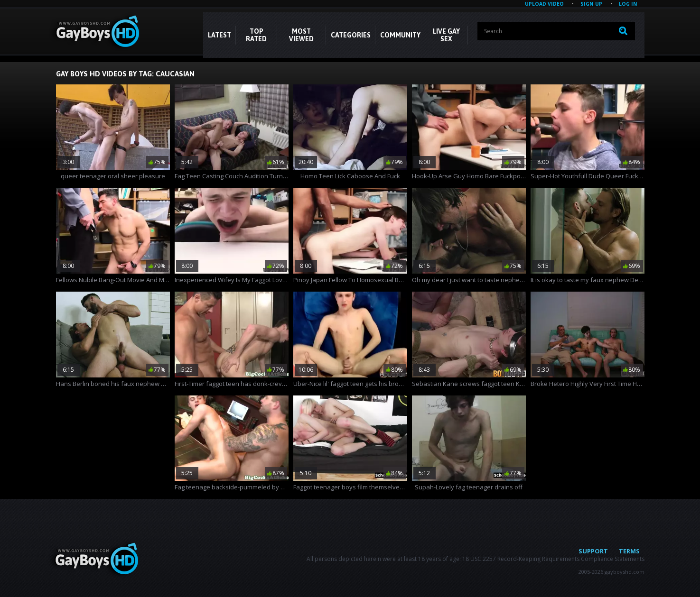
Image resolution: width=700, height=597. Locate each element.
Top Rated (256, 35)
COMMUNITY (400, 35)
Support (593, 551)
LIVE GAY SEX (446, 35)
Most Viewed (301, 35)
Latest (219, 35)
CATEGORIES (351, 35)
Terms (629, 551)
